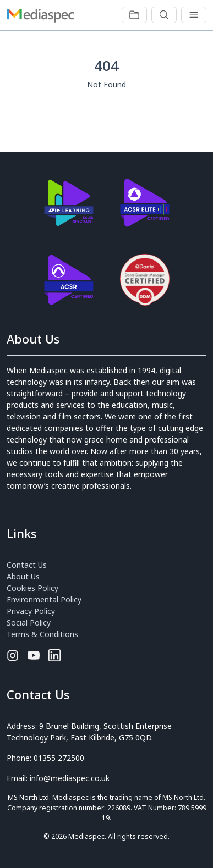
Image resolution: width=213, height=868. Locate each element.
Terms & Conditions (42, 634)
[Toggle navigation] (134, 15)
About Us (23, 576)
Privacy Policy (31, 611)
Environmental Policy (44, 599)
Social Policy (29, 623)
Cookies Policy (32, 588)
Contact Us (27, 565)
